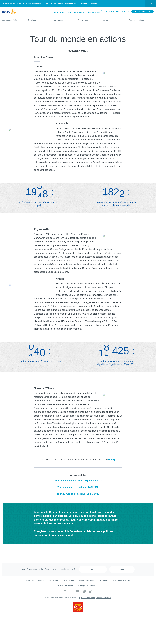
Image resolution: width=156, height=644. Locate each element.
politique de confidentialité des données (82, 3)
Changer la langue (87, 586)
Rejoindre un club (115, 12)
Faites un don (143, 12)
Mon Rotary (58, 12)
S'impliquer (38, 19)
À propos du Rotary (12, 19)
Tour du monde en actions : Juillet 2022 (78, 494)
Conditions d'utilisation (104, 598)
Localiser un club (76, 12)
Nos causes (63, 19)
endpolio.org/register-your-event (53, 535)
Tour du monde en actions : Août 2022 (78, 487)
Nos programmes (88, 19)
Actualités (113, 19)
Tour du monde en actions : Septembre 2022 (78, 480)
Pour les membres (141, 19)
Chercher (95, 12)
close (150, 3)
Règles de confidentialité (87, 598)
